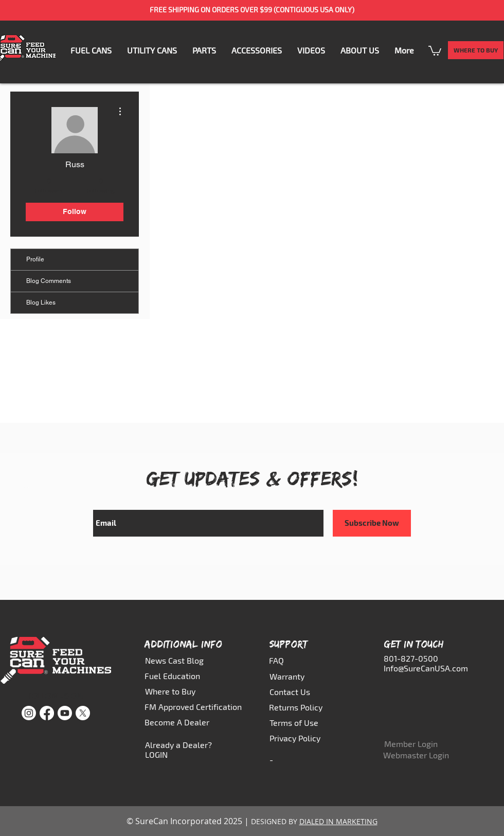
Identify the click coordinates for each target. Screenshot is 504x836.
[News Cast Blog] (177, 660)
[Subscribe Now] (372, 523)
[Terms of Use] (300, 722)
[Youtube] (65, 713)
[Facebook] (47, 713)
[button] (204, 50)
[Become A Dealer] (179, 722)
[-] (292, 759)
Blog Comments (49, 281)
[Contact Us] (292, 691)
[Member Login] (414, 744)
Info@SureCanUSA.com (426, 668)
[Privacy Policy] (300, 738)
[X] (83, 713)
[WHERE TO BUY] (476, 50)
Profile (35, 259)
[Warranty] (292, 676)
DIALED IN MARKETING (338, 821)
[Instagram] (29, 713)
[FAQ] (292, 660)
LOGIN (156, 754)
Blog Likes (41, 303)
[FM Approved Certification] (194, 706)
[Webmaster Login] (416, 755)
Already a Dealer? (178, 745)
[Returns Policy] (299, 707)
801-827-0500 (411, 658)
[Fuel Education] (177, 675)
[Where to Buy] (177, 691)
